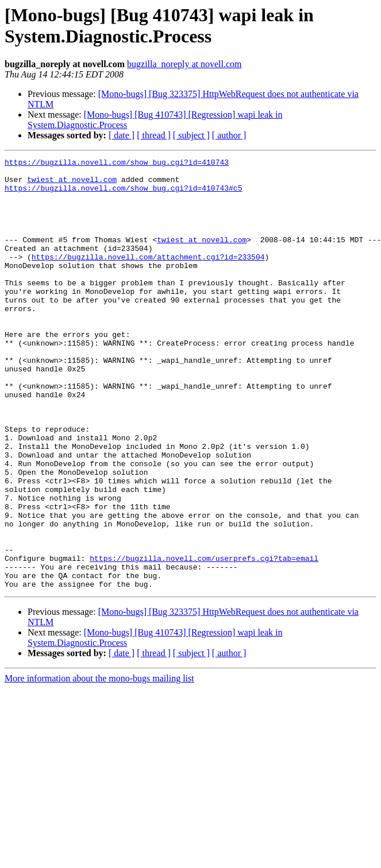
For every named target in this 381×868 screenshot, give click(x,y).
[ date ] (122, 135)
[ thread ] (154, 135)
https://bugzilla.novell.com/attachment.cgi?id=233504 (148, 277)
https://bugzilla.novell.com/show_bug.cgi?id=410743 (117, 164)
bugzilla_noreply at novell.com (184, 64)
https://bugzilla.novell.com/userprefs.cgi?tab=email (204, 639)
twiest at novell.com (72, 184)
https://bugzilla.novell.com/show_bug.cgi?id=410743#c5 (123, 195)
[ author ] (229, 135)
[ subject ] (191, 135)
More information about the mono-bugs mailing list (99, 764)
